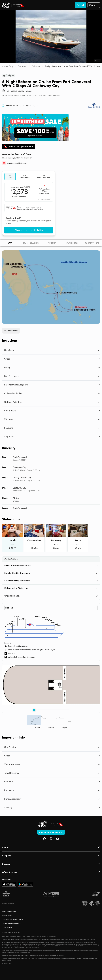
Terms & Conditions (9, 912)
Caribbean (22, 66)
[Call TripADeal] (80, 5)
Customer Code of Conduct (12, 924)
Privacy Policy (7, 916)
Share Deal (11, 331)
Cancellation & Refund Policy (12, 920)
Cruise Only (8, 66)
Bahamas (36, 66)
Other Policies (7, 928)
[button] (94, 5)
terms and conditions (90, 940)
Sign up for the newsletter (51, 833)
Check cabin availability (29, 230)
